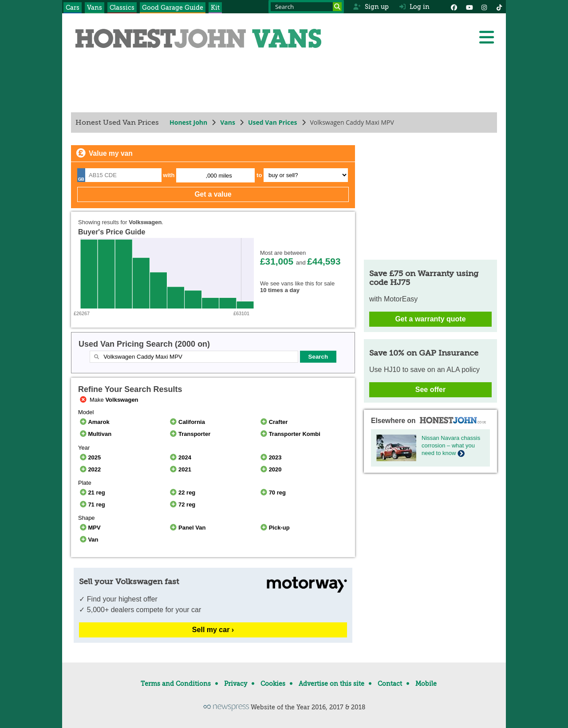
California (187, 422)
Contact (390, 684)
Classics (122, 8)
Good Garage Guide (173, 8)
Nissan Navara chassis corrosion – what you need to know (451, 445)
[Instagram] (484, 7)
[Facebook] (454, 7)
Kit (215, 8)
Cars (73, 8)
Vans (95, 8)
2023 (270, 457)
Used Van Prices (273, 122)
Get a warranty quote (430, 319)
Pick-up (274, 528)
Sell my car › (213, 630)
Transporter (190, 434)
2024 (180, 457)
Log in (414, 7)
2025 (89, 457)
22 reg (182, 493)
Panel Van (187, 528)
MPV (89, 528)
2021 (180, 469)
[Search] (337, 7)
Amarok (94, 422)
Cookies (273, 684)
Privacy (236, 684)
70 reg (272, 493)
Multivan (95, 434)
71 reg (92, 504)
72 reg (182, 504)
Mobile (426, 684)
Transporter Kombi (290, 434)
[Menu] (486, 37)
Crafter (273, 422)
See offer (430, 390)
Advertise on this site (331, 684)
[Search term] (306, 7)
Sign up (371, 7)
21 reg (92, 493)
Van (88, 540)
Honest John (188, 122)
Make (108, 400)
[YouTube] (469, 7)
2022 (89, 469)
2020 (270, 469)
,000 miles (219, 176)
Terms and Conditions (176, 684)
